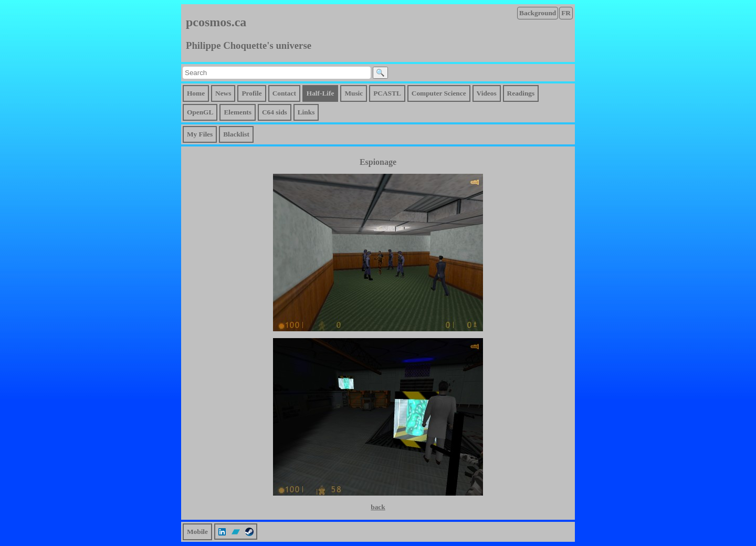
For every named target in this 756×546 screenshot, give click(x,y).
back (378, 507)
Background (538, 13)
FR (566, 13)
